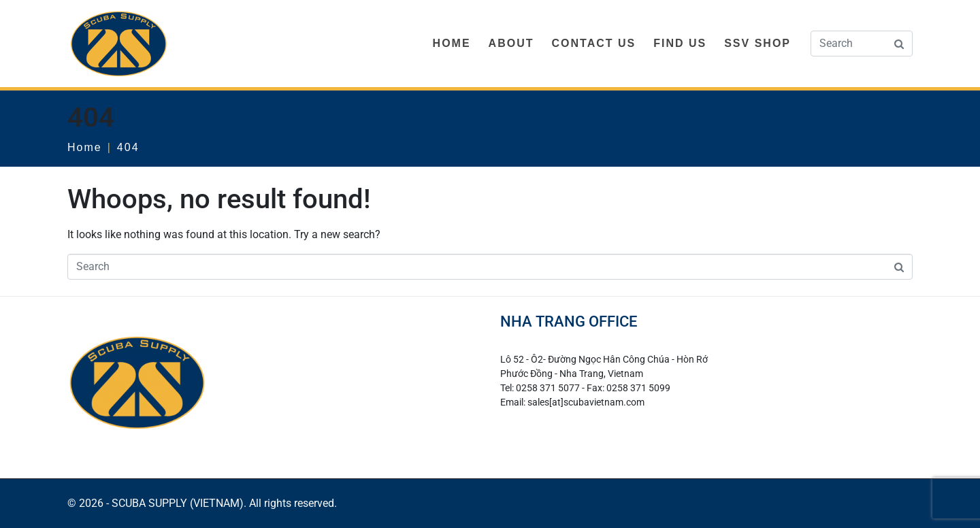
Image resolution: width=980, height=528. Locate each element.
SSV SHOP (757, 43)
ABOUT (511, 43)
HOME (452, 43)
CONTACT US (593, 43)
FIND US (680, 43)
